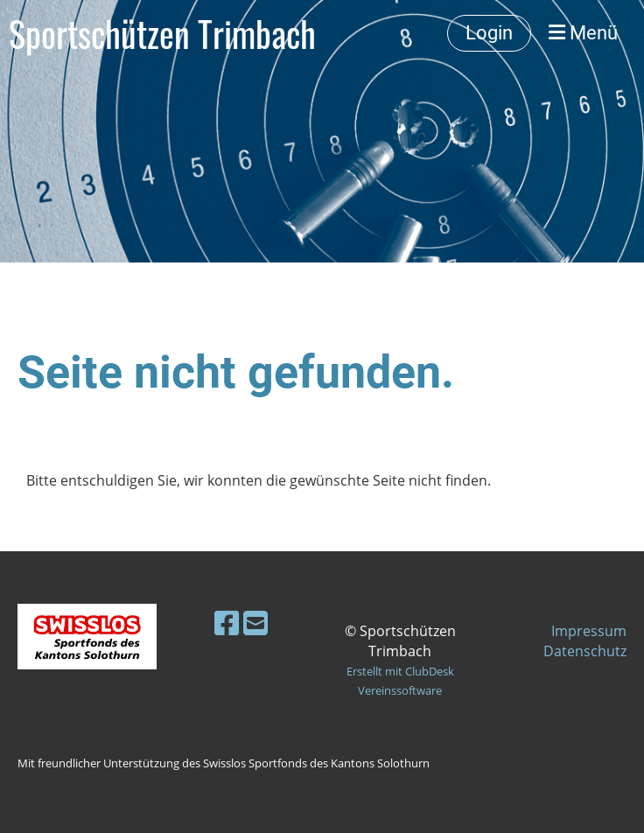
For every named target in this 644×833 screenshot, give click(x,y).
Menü (583, 33)
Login (489, 33)
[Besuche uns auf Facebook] (227, 623)
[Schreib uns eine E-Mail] (255, 623)
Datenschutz (585, 651)
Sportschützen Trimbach (162, 33)
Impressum (589, 631)
